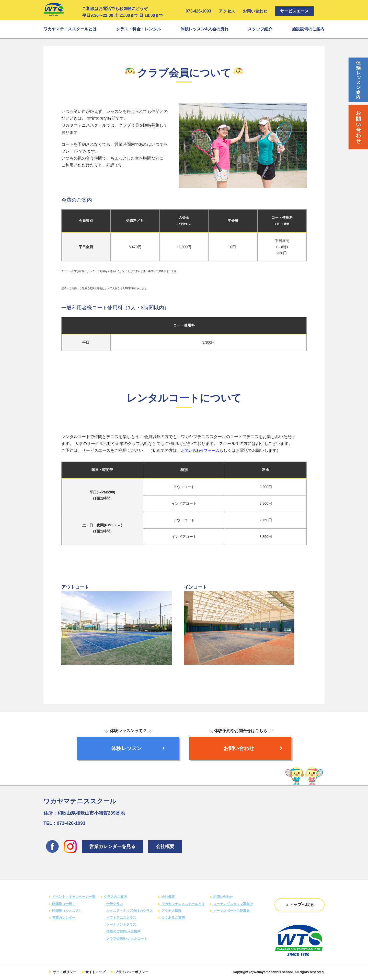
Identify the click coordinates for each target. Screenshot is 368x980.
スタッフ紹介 (260, 29)
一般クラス (114, 904)
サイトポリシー (64, 972)
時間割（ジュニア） (67, 911)
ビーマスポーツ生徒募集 (231, 911)
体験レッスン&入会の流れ (204, 29)
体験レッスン (138, 748)
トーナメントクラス (121, 924)
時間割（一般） (63, 904)
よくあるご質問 (173, 918)
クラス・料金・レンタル (139, 29)
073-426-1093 (198, 11)
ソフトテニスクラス (121, 918)
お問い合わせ (255, 11)
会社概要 (165, 846)
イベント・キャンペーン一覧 (73, 897)
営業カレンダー (63, 918)
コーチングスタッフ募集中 (233, 904)
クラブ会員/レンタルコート (126, 939)
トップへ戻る (302, 905)
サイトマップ (95, 972)
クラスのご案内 (115, 897)
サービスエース (294, 11)
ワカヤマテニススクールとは (70, 29)
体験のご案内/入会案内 (123, 931)
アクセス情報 (171, 911)
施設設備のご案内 (308, 29)
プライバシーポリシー (131, 972)
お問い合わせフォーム (201, 450)
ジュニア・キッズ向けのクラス (129, 911)
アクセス (227, 11)
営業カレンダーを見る (112, 846)
